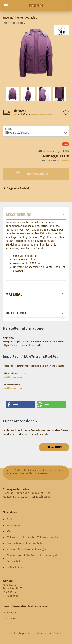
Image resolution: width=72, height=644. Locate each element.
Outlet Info (17, 313)
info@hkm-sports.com (12, 377)
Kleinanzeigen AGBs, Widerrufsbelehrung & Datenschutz (32, 558)
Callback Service (16, 567)
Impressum (13, 525)
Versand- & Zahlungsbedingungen (27, 549)
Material (14, 294)
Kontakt (11, 519)
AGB (9, 531)
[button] (21, 405)
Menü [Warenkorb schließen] (6, 6)
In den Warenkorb (32, 173)
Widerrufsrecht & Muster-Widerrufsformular (32, 537)
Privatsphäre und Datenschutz (24, 543)
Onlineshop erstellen (23, 634)
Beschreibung (19, 215)
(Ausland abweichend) (42, 115)
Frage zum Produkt (18, 188)
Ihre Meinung (54, 447)
